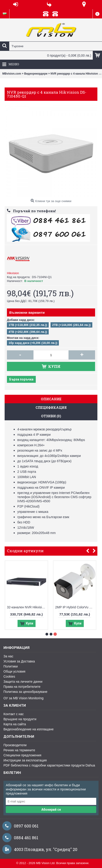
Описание (51, 399)
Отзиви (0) (51, 416)
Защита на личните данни (23, 682)
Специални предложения (22, 755)
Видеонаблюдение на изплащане (28, 729)
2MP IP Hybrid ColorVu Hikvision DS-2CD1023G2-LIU (81, 607)
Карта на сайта (15, 724)
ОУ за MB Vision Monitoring (23, 698)
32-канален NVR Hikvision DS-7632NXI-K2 (33, 607)
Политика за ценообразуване (25, 692)
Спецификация (51, 408)
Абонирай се (51, 810)
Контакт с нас (14, 714)
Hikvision (13, 273)
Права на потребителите (22, 687)
